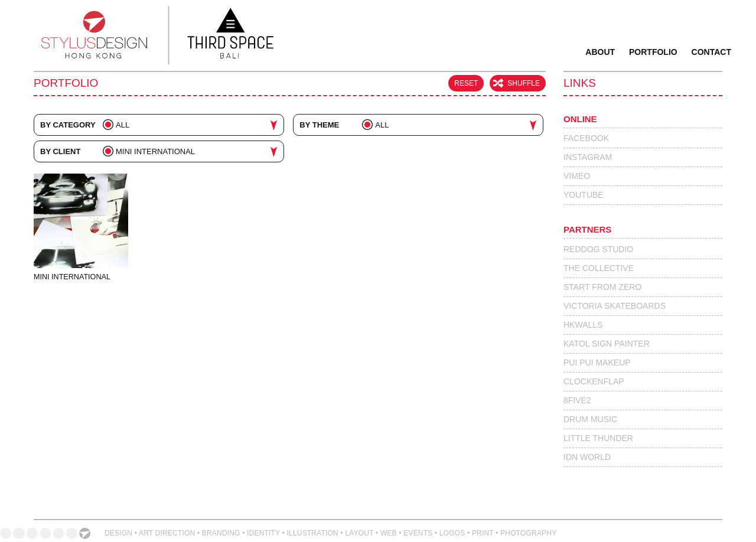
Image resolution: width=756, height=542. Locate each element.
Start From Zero (602, 287)
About (600, 52)
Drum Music (590, 419)
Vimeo (577, 176)
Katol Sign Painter (607, 344)
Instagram (588, 157)
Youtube (584, 195)
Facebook (586, 138)
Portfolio (653, 52)
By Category (68, 125)
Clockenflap (594, 381)
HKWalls (583, 325)
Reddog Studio (598, 249)
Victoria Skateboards (615, 306)
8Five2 (577, 400)
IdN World (587, 457)
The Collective (599, 268)
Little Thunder (598, 438)
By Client (60, 151)
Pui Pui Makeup (597, 363)
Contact (711, 52)
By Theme (320, 125)
